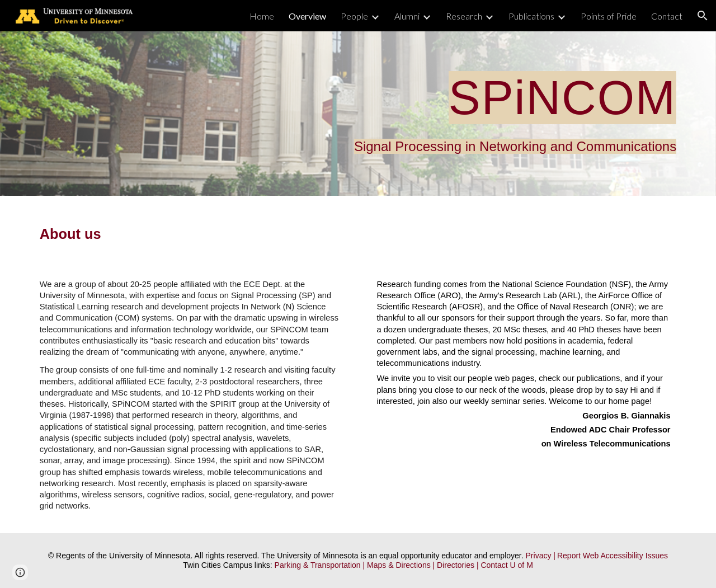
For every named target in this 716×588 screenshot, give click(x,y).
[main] (358, 114)
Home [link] (262, 16)
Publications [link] (531, 16)
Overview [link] (307, 16)
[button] (703, 16)
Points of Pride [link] (609, 16)
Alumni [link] (407, 16)
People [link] (354, 16)
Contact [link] (667, 16)
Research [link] (464, 16)
